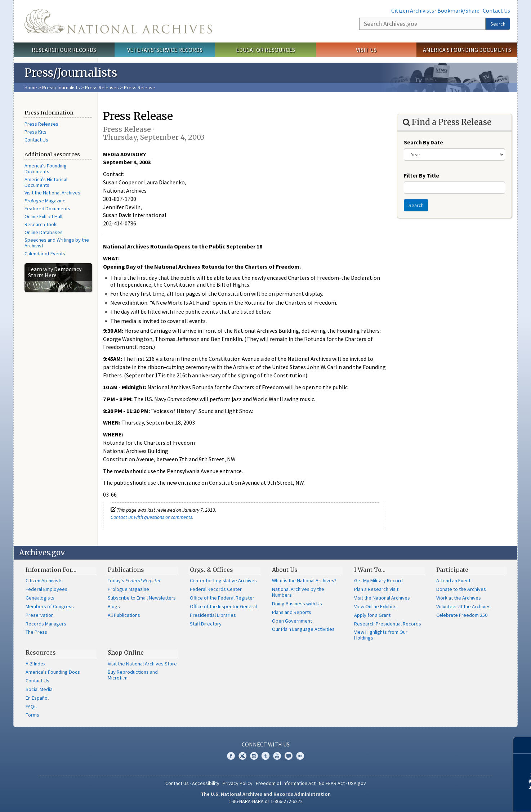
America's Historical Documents (46, 182)
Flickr (300, 756)
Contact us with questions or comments (151, 517)
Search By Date (423, 142)
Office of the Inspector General (223, 606)
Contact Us (496, 10)
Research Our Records (64, 50)
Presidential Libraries (213, 615)
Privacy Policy (238, 783)
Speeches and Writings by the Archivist (57, 243)
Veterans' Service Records (165, 50)
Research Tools (41, 224)
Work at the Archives (459, 598)
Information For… (51, 570)
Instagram (254, 756)
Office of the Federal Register (222, 598)
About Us (285, 570)
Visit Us (366, 50)
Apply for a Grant (372, 615)
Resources (41, 652)
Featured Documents (47, 208)
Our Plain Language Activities (303, 629)
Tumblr (265, 756)
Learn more (467, 799)
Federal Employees (46, 589)
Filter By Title (421, 175)
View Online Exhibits (375, 606)
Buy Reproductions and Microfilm (133, 675)
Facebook (231, 756)
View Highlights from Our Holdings (381, 635)
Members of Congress (50, 606)
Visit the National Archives (52, 193)
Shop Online (126, 652)
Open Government (292, 621)
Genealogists (40, 598)
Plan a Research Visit (376, 589)
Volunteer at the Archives (463, 606)
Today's (134, 580)
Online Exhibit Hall (43, 216)
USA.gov (357, 783)
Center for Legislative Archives (223, 580)
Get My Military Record (378, 580)
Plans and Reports (292, 612)
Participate (452, 570)
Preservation (40, 615)
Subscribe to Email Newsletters (142, 598)
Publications (126, 570)
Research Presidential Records (388, 624)
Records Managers (46, 624)
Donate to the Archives (461, 589)
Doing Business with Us (297, 604)
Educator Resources (265, 50)
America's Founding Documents (467, 50)
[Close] (523, 745)
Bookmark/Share (458, 10)
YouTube (277, 756)
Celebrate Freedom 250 (462, 615)
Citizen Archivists (413, 10)
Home (31, 88)
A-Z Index (35, 664)
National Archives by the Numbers (298, 592)
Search (498, 24)
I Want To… (370, 570)
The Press (36, 632)
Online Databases (44, 232)
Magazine (45, 201)
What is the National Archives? (304, 580)
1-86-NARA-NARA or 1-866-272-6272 (266, 801)
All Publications (124, 615)
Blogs (114, 606)
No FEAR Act (332, 783)
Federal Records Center (216, 589)
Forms (32, 715)
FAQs (31, 706)
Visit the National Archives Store (142, 664)
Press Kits (35, 132)
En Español (37, 698)
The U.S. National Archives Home (118, 21)
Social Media (39, 689)
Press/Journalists (61, 88)
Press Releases (102, 88)
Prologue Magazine (128, 589)
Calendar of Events (45, 254)
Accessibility (206, 783)
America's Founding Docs (53, 672)
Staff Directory (206, 624)
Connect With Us (266, 744)
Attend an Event (453, 580)
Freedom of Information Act (286, 783)
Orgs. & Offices (211, 570)
